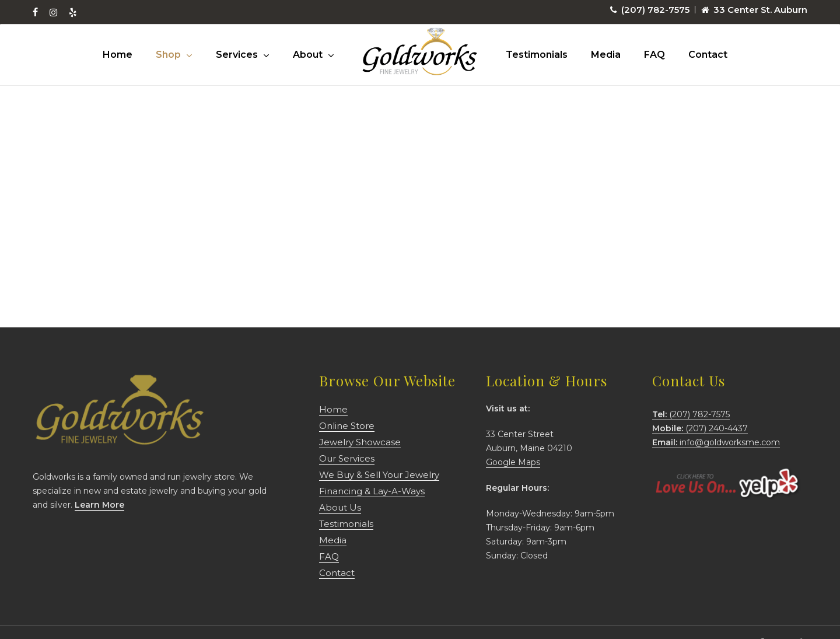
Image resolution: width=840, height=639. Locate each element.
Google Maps (513, 462)
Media (333, 540)
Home (333, 409)
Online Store (347, 426)
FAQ (329, 556)
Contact (337, 573)
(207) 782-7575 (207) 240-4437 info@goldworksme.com (716, 428)
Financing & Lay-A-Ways (372, 491)
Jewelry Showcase (360, 442)
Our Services (347, 458)
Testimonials (346, 524)
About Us (340, 507)
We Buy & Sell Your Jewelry (379, 475)
